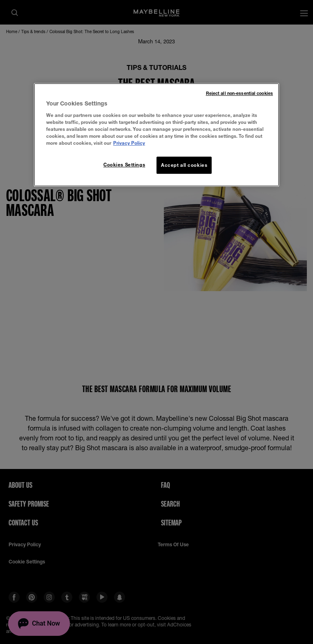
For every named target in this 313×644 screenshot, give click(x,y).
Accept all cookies (184, 165)
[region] (156, 135)
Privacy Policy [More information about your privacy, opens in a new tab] (129, 143)
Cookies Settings (124, 165)
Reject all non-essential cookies (239, 93)
